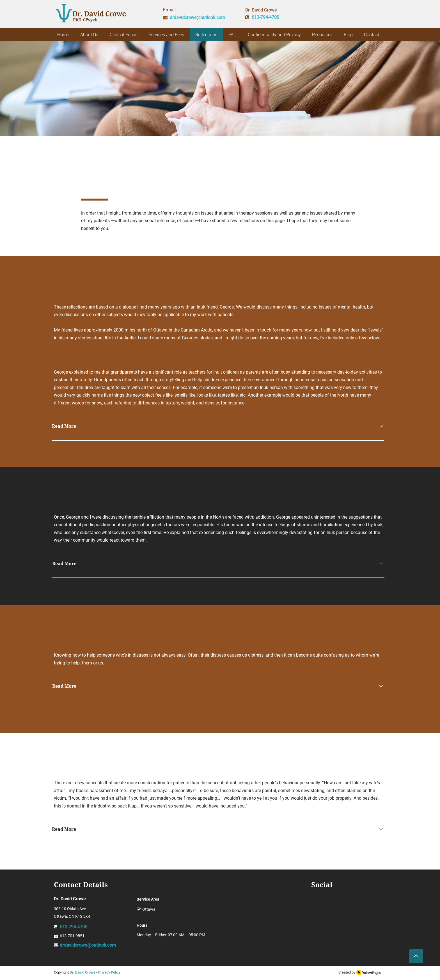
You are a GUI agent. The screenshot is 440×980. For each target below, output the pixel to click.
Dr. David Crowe (82, 972)
